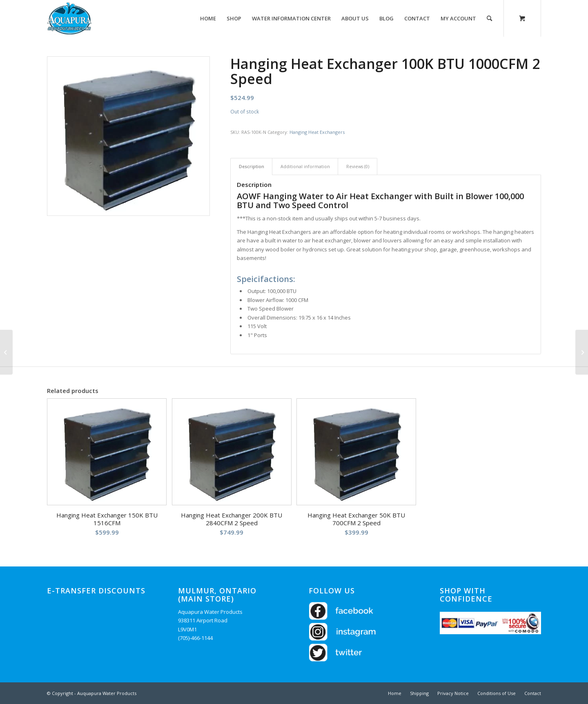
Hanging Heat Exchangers (317, 132)
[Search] (489, 18)
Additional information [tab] (305, 166)
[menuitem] (208, 18)
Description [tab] (252, 166)
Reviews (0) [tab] (358, 166)
